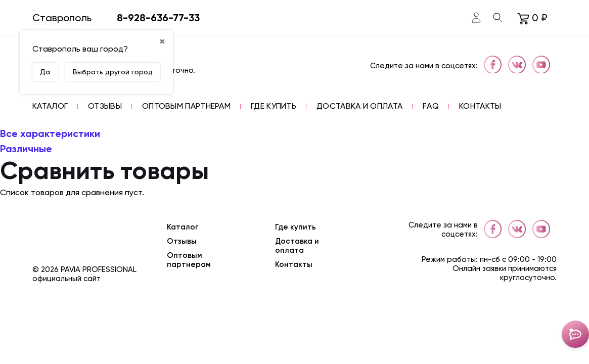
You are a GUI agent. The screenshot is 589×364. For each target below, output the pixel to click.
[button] (50, 106)
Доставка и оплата (297, 246)
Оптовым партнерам (189, 260)
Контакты (294, 264)
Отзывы (182, 241)
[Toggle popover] (575, 334)
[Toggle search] (498, 18)
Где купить (296, 227)
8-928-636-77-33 (158, 18)
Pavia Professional (99, 269)
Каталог (183, 227)
